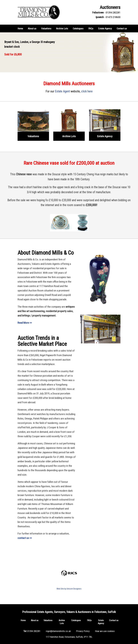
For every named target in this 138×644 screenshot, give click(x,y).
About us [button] (32, 28)
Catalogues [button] (78, 28)
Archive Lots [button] (62, 28)
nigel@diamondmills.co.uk (58, 631)
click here (87, 91)
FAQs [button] (91, 28)
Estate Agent (62, 91)
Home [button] (20, 28)
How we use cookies (105, 631)
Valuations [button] (46, 28)
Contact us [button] (122, 28)
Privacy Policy (83, 631)
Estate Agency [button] (105, 28)
